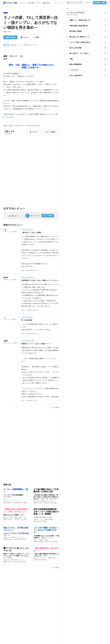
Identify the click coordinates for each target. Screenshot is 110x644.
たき (5, 230)
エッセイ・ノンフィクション (13, 501)
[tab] (6, 57)
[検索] (68, 3)
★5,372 (36, 558)
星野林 (22, 515)
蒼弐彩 (6, 278)
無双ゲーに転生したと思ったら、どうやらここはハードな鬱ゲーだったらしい (16, 556)
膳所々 (46, 556)
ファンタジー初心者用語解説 (13, 495)
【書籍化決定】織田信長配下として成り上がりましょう (16, 510)
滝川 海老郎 (7, 497)
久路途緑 (9, 558)
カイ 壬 (50, 538)
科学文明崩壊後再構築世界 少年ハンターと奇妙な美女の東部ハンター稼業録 (46, 512)
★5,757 (6, 517)
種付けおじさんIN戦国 (11, 515)
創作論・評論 (44, 540)
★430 (35, 540)
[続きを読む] (31, 95)
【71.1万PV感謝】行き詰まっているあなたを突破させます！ (46, 530)
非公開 (49, 517)
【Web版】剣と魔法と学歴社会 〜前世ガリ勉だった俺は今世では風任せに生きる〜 (46, 497)
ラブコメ (43, 558)
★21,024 (36, 501)
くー (5, 317)
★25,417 (6, 538)
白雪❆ (6, 341)
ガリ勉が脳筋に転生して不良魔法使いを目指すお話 (46, 490)
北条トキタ (7, 32)
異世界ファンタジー (48, 501)
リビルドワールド (40, 517)
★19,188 (6, 560)
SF (41, 520)
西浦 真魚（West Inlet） (50, 499)
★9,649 (36, 520)
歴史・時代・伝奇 (16, 517)
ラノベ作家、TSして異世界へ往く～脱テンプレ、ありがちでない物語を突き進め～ (31, 22)
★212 (5, 499)
